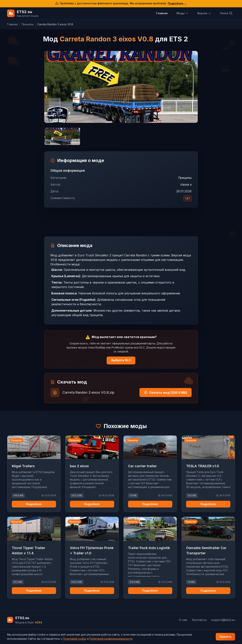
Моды (182, 13)
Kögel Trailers (23, 466)
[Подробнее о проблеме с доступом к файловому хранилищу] (121, 4)
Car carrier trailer (142, 466)
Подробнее (34, 504)
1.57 (188, 198)
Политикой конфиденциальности (111, 639)
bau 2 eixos (79, 466)
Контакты (199, 620)
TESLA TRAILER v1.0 (203, 466)
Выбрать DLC (121, 360)
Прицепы (27, 24)
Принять (225, 637)
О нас (183, 620)
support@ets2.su (223, 620)
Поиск (226, 13)
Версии (204, 13)
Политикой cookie (75, 639)
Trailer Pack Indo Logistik (149, 548)
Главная (162, 13)
